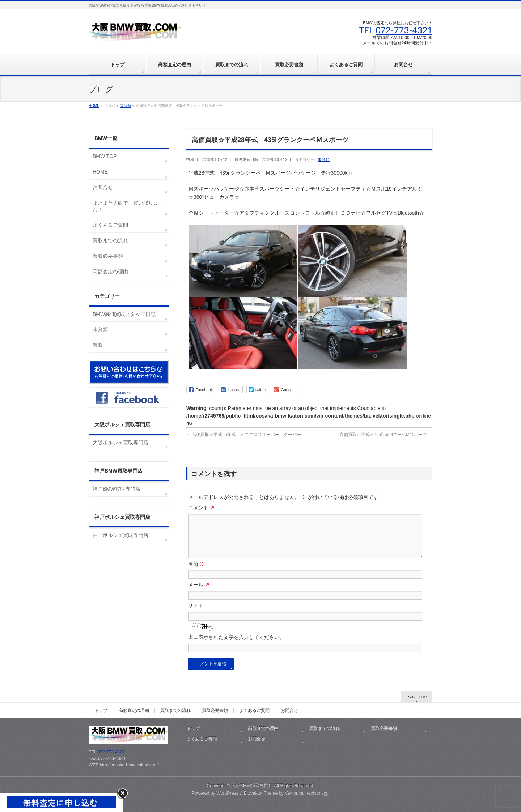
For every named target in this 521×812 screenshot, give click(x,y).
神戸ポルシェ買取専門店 (120, 535)
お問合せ (103, 187)
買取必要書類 (108, 256)
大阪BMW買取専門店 (252, 786)
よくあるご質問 (110, 225)
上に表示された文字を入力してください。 (236, 646)
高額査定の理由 (110, 272)
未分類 (324, 159)
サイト (196, 614)
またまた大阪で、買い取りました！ (128, 206)
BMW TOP (105, 156)
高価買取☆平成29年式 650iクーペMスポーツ (386, 435)
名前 (196, 573)
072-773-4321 (404, 30)
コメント (202, 508)
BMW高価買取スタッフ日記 (124, 314)
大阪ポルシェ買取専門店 (120, 443)
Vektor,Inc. (295, 794)
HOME (100, 172)
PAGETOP (417, 697)
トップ (101, 711)
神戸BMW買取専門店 (117, 489)
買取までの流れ (110, 240)
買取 (98, 345)
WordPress (227, 794)
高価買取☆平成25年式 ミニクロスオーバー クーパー (244, 435)
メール (199, 593)
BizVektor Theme (261, 794)
